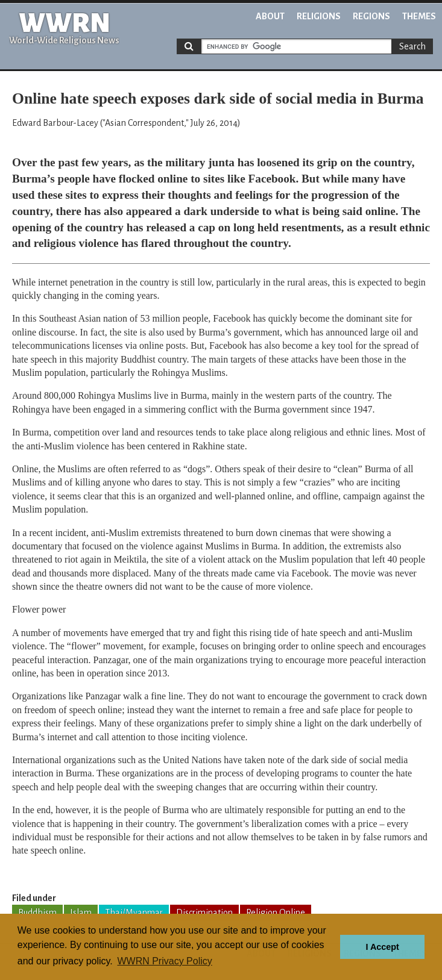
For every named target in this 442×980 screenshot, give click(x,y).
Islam (81, 913)
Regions (371, 16)
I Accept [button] (382, 947)
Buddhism (37, 913)
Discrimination (204, 913)
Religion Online (276, 913)
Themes (419, 16)
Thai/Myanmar (134, 913)
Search (412, 46)
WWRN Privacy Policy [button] (164, 961)
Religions (319, 16)
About (270, 16)
